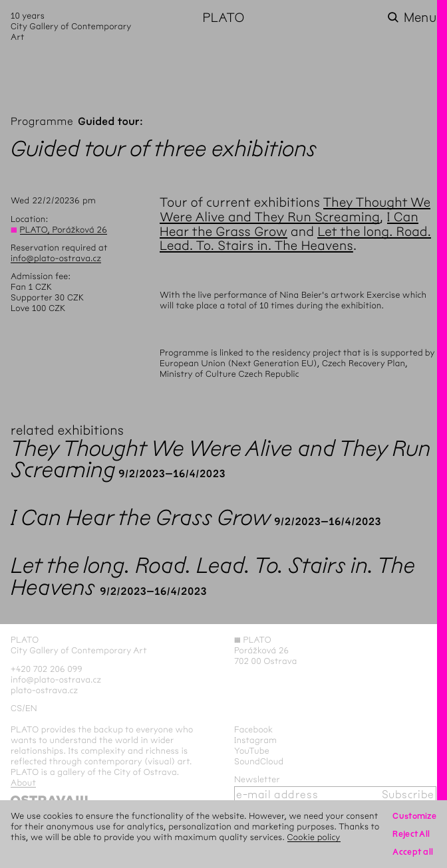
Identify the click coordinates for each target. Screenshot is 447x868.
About (23, 783)
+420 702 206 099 (47, 669)
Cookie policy (314, 837)
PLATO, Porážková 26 (64, 230)
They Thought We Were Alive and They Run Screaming (295, 210)
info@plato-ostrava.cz (56, 258)
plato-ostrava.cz (44, 690)
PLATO (223, 18)
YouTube (252, 751)
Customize (414, 816)
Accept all (413, 852)
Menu (420, 18)
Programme (42, 122)
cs (16, 708)
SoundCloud (259, 761)
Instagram (255, 740)
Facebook (254, 729)
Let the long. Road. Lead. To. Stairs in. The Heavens (295, 239)
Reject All (411, 834)
